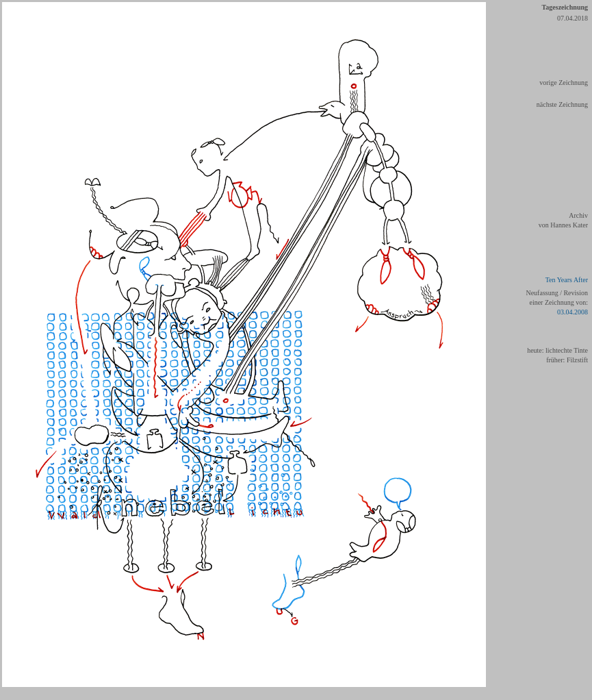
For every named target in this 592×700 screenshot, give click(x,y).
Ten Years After (567, 280)
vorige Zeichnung (564, 83)
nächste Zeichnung (562, 104)
